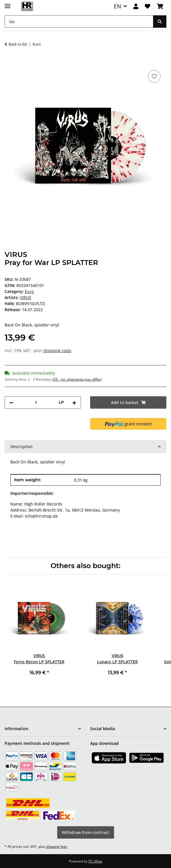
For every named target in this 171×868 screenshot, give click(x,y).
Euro (29, 291)
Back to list (18, 44)
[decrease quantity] (11, 402)
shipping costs (57, 351)
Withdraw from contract (86, 832)
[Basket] (160, 6)
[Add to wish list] (154, 76)
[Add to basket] (9, 62)
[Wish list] (147, 6)
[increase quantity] (74, 402)
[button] (136, 6)
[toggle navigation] (8, 4)
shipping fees (57, 847)
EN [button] (117, 6)
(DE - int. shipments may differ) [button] (77, 379)
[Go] (79, 21)
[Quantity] (36, 402)
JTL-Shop (95, 861)
